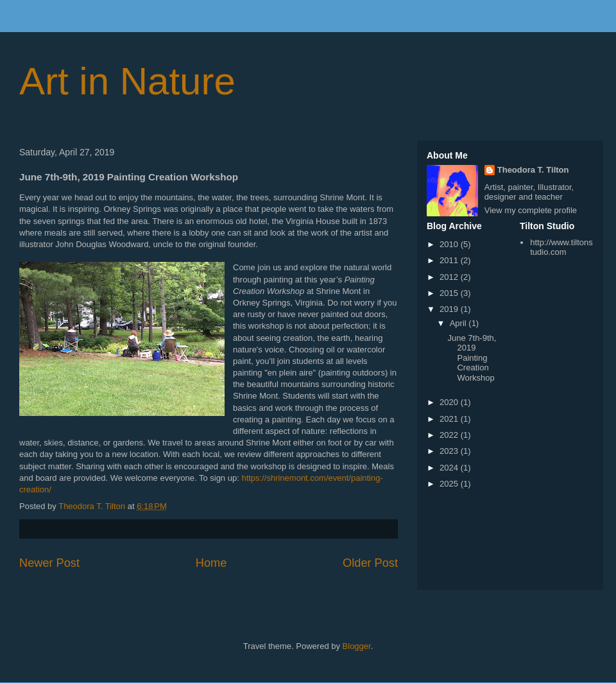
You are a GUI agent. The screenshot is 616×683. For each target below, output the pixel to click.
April (459, 323)
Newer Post (49, 563)
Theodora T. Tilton (533, 170)
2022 (450, 435)
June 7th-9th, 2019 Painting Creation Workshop (472, 358)
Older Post (370, 563)
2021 (450, 419)
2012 (450, 277)
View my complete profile (531, 210)
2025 (450, 484)
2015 (450, 293)
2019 (450, 309)
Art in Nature (127, 81)
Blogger (357, 646)
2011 (450, 260)
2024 (450, 468)
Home (211, 563)
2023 (450, 451)
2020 (450, 402)
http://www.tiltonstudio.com (561, 247)
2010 (450, 244)
